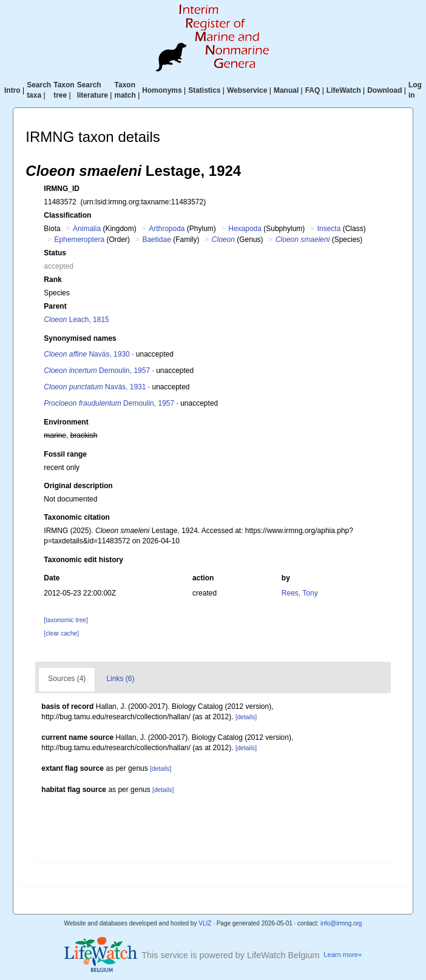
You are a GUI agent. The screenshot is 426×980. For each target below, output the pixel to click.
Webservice (247, 90)
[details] (246, 717)
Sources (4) (67, 679)
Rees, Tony (300, 593)
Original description (78, 486)
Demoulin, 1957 (97, 371)
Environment (66, 422)
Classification (67, 215)
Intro (12, 90)
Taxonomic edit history (83, 560)
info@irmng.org (341, 923)
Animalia (87, 229)
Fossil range (65, 454)
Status (55, 253)
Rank (52, 280)
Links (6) (120, 679)
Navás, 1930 (86, 354)
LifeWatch (344, 90)
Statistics (204, 90)
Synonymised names (80, 338)
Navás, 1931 (95, 387)
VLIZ (205, 923)
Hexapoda (245, 229)
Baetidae (156, 240)
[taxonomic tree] (66, 620)
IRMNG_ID (62, 189)
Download (384, 90)
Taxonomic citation (76, 517)
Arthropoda (167, 229)
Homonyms (162, 90)
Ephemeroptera (79, 240)
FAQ (313, 90)
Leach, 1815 (76, 320)
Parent (55, 306)
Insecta (329, 229)
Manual (286, 90)
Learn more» (343, 955)
